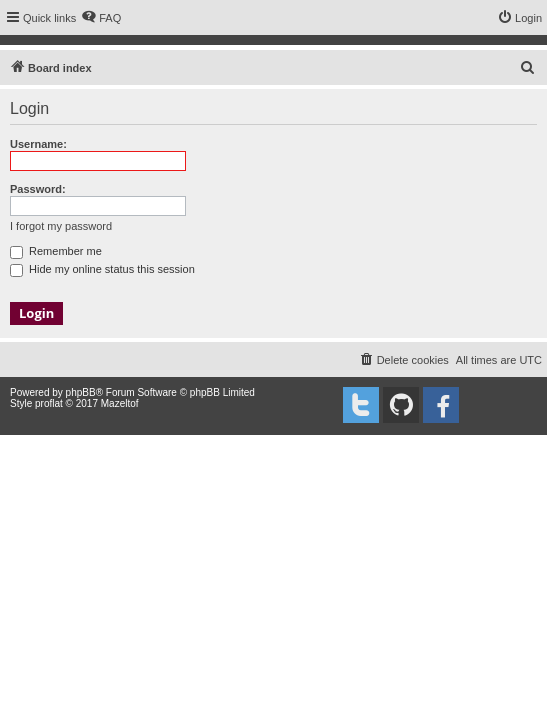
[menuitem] (101, 18)
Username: (38, 144)
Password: (38, 189)
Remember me (56, 251)
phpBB (81, 392)
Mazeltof (120, 403)
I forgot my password (61, 226)
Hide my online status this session (102, 269)
